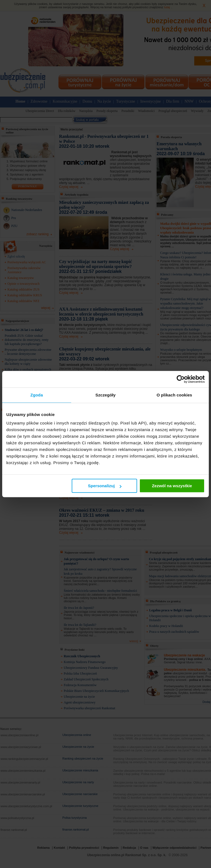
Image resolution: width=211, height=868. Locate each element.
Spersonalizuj (105, 486)
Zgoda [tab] (37, 395)
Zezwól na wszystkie (172, 486)
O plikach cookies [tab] (174, 395)
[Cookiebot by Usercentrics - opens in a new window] (181, 379)
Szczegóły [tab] (105, 395)
